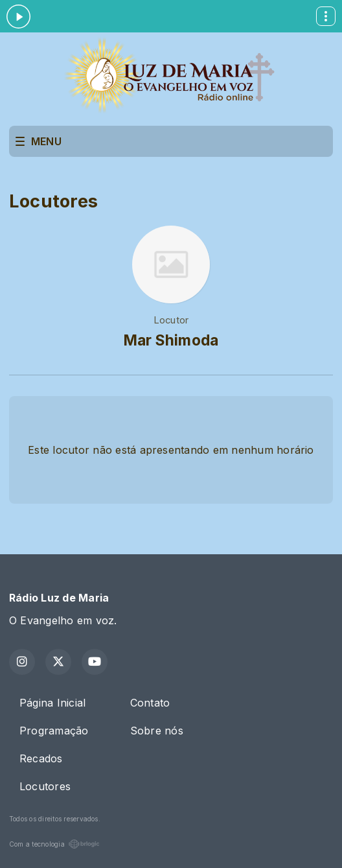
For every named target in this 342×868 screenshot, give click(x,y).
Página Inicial (52, 703)
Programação (54, 731)
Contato (150, 703)
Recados (41, 758)
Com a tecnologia (54, 844)
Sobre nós (157, 731)
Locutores (45, 786)
